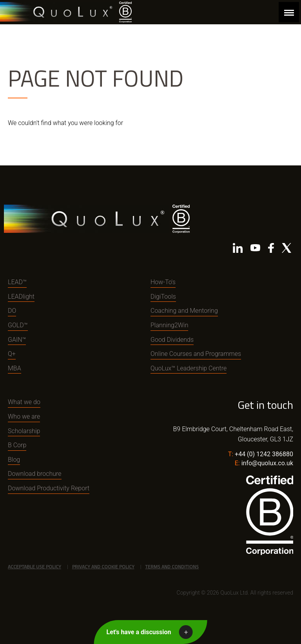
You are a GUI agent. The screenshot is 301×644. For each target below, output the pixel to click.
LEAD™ (17, 282)
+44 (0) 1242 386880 (264, 454)
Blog (14, 460)
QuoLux (58, 12)
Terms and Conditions (172, 567)
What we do (24, 402)
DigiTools (163, 297)
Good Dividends (172, 340)
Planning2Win (169, 325)
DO (12, 311)
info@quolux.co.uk (267, 463)
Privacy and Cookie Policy (103, 567)
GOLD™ (18, 325)
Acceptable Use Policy (34, 567)
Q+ (12, 354)
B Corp (17, 445)
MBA (15, 368)
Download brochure (35, 474)
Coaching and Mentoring (184, 311)
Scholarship (24, 431)
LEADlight (21, 297)
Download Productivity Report (49, 488)
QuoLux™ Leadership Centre (189, 368)
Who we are (24, 416)
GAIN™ (17, 340)
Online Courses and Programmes (196, 354)
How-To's (163, 282)
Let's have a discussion (139, 632)
